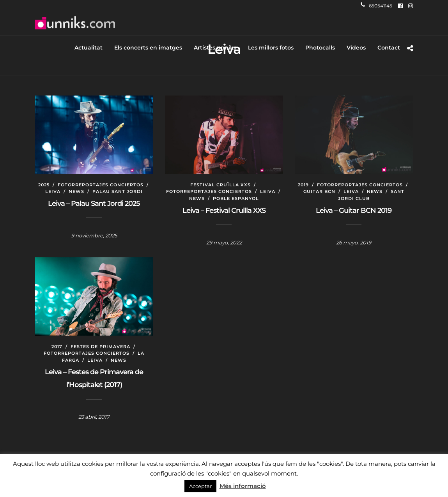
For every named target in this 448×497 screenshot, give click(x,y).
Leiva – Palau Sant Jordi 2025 (94, 203)
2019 (303, 185)
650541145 (376, 6)
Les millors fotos (271, 48)
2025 (44, 185)
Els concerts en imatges (148, 48)
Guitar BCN (319, 191)
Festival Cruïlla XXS (220, 185)
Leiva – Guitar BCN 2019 (354, 210)
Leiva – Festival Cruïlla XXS (224, 210)
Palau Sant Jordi (118, 191)
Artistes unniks (215, 48)
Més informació (243, 486)
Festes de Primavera (100, 347)
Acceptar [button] (200, 486)
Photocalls (320, 48)
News (76, 191)
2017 (57, 347)
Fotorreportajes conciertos (101, 185)
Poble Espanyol (236, 198)
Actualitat (89, 48)
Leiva (53, 191)
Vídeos (356, 48)
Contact (389, 48)
